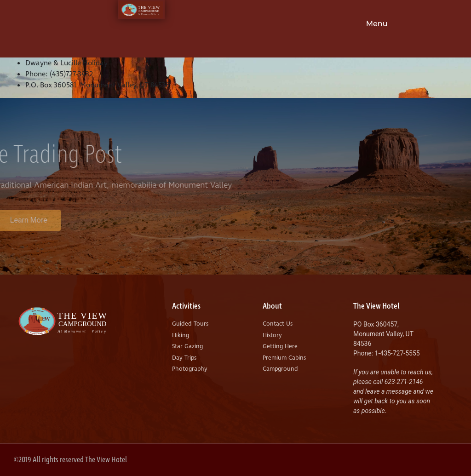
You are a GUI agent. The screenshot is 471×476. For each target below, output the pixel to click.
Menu (377, 24)
